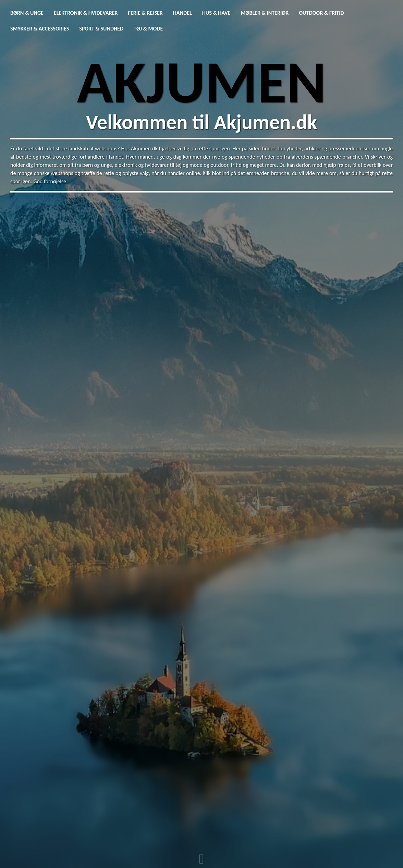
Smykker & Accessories (40, 29)
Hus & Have (216, 13)
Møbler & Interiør (265, 13)
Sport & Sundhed (101, 29)
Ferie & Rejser (145, 13)
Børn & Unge (27, 13)
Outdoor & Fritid (321, 13)
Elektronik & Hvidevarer (86, 13)
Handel (182, 13)
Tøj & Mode (148, 29)
